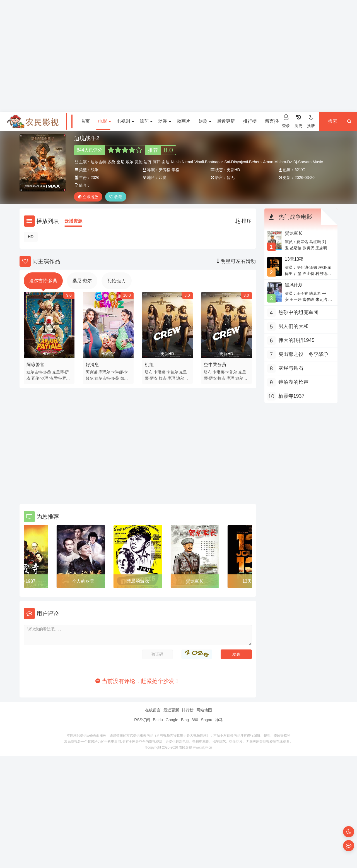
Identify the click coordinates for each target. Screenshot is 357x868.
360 (195, 720)
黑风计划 (294, 285)
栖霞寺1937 (24, 581)
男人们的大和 (293, 326)
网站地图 (204, 710)
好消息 (92, 365)
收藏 (116, 197)
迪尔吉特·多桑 (103, 162)
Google (172, 720)
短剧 (205, 121)
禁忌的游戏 (138, 581)
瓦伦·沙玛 (40, 378)
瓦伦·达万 (143, 162)
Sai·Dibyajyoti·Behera (243, 162)
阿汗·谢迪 (161, 162)
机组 (149, 365)
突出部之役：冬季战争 (303, 354)
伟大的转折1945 (296, 340)
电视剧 (125, 121)
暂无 (231, 178)
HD (31, 237)
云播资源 (73, 221)
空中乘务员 (215, 365)
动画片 (184, 121)
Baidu (158, 720)
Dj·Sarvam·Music (308, 162)
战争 (95, 170)
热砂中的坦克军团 (298, 312)
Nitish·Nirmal (182, 162)
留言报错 (274, 121)
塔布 (149, 372)
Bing (185, 720)
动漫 (165, 121)
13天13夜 (294, 259)
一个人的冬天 (81, 581)
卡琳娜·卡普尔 (166, 372)
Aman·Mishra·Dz (277, 162)
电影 (105, 121)
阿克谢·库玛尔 (98, 372)
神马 (219, 720)
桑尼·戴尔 (125, 162)
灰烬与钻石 (291, 368)
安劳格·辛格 (169, 170)
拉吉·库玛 (167, 378)
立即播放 (88, 197)
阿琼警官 (35, 365)
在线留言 (153, 710)
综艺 (146, 121)
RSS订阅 (142, 720)
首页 (85, 121)
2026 (95, 178)
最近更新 (226, 121)
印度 (163, 178)
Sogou (206, 720)
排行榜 (250, 121)
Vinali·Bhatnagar (209, 162)
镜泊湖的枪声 (293, 382)
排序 (243, 221)
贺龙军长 (195, 581)
